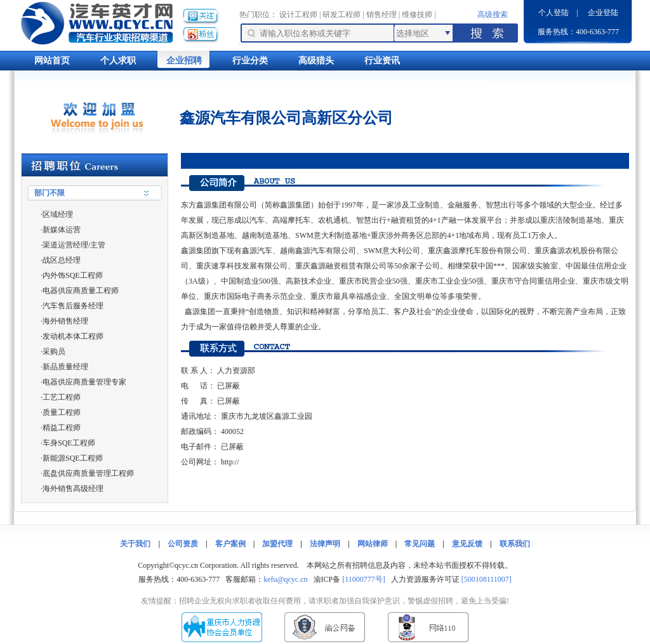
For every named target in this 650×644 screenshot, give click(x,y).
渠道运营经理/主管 (74, 245)
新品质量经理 (65, 367)
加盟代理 (277, 544)
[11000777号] (364, 579)
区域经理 (58, 214)
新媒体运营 (62, 230)
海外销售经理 (65, 321)
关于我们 (135, 544)
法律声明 (325, 544)
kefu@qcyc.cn (285, 579)
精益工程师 (62, 428)
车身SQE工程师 (69, 443)
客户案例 (230, 544)
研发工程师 (342, 15)
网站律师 (373, 544)
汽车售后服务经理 (73, 306)
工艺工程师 (62, 397)
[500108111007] (487, 579)
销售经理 (381, 15)
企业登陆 (603, 13)
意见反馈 (467, 544)
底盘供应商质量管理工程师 (88, 473)
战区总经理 (62, 260)
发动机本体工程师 (73, 336)
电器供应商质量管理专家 (84, 382)
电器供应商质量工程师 (81, 291)
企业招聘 (184, 61)
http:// (230, 462)
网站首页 (52, 61)
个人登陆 (554, 13)
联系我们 (515, 544)
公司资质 (183, 544)
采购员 (54, 352)
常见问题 (420, 544)
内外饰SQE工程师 (73, 275)
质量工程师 (62, 412)
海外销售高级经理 (73, 489)
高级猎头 (316, 61)
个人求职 (118, 61)
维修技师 (417, 15)
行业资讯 (382, 61)
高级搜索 (493, 15)
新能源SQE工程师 (73, 458)
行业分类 (250, 61)
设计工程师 (298, 15)
